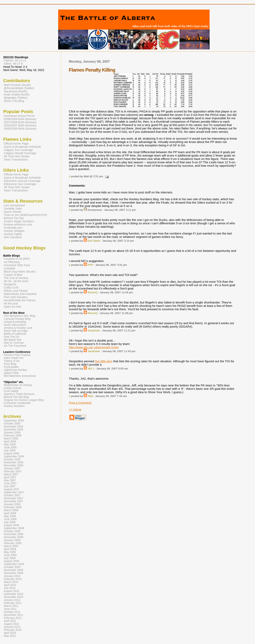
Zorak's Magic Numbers (19, 221)
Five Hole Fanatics (16, 297)
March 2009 (11, 546)
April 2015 (10, 633)
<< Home (75, 409)
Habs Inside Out (14, 358)
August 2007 (11, 489)
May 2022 (10, 636)
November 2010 (14, 594)
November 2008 (14, 534)
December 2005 (14, 430)
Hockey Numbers (14, 406)
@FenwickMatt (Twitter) (19, 88)
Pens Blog (10, 364)
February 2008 (13, 507)
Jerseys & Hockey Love (18, 328)
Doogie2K (10, 284)
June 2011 (10, 609)
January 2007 (12, 468)
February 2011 (13, 603)
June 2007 (10, 483)
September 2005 (14, 421)
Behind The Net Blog (16, 397)
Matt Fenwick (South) (17, 85)
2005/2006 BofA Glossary (20, 129)
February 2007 (13, 471)
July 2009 (10, 558)
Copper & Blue (13, 275)
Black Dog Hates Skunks (20, 272)
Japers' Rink (11, 373)
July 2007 (10, 486)
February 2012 (13, 618)
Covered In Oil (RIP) (17, 259)
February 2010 (13, 579)
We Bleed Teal (13, 340)
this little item (104, 361)
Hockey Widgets (14, 231)
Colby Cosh (11, 288)
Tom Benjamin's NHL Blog (20, 316)
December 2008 (14, 537)
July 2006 (10, 451)
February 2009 (13, 543)
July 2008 (10, 522)
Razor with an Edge (16, 331)
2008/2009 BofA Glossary (20, 119)
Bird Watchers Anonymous (20, 376)
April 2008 (10, 513)
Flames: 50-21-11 (15, 60)
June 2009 (10, 555)
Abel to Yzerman (14, 343)
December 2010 (14, 597)
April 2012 (10, 621)
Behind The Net (14, 218)
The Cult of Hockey (16, 278)
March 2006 (11, 439)
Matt (90, 396)
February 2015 (13, 630)
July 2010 (10, 588)
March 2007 (11, 474)
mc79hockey (12, 262)
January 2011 (12, 600)
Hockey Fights (13, 234)
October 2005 (12, 424)
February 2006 (13, 436)
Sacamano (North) (16, 91)
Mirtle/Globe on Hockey (18, 385)
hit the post (11, 303)
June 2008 (10, 519)
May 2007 (10, 480)
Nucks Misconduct (15, 325)
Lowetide (10, 268)
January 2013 (12, 627)
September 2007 (14, 492)
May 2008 (10, 516)
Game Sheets (13, 212)
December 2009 (14, 573)
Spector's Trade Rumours (19, 394)
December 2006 (14, 465)
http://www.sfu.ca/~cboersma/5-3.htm (94, 347)
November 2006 (14, 462)
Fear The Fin (12, 337)
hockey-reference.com (18, 225)
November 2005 (14, 427)
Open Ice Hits (12, 307)
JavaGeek (94, 330)
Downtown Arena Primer (19, 116)
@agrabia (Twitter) (16, 98)
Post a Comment (80, 403)
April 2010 (10, 585)
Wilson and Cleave (16, 291)
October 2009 (12, 567)
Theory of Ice (12, 361)
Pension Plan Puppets (17, 355)
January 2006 (12, 433)
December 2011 (14, 615)
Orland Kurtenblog (15, 322)
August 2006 (11, 453)
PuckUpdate (11, 367)
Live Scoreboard (14, 205)
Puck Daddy (11, 391)
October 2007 (12, 495)
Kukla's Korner (13, 388)
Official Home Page (16, 144)
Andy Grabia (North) (17, 95)
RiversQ (93, 292)
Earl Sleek (94, 241)
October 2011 (12, 612)
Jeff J (91, 369)
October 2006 (12, 459)
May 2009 (10, 552)
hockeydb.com (13, 228)
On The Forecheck (15, 346)
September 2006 (14, 456)
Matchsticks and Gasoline (20, 294)
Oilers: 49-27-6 (13, 64)
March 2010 (11, 582)
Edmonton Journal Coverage (22, 181)
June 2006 (10, 448)
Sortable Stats (13, 209)
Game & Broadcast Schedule (22, 147)
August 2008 (11, 525)
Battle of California (15, 334)
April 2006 (10, 442)
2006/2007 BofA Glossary (20, 125)
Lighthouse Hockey (15, 370)
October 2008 (12, 531)
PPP (90, 265)
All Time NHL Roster (17, 156)
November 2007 (14, 498)
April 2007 (10, 477)
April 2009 (10, 549)
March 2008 (11, 510)
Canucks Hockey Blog (17, 319)
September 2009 (14, 564)
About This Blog (14, 101)
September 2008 (14, 528)
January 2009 (12, 540)
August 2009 (11, 561)
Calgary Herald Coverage (20, 153)
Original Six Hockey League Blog (24, 400)
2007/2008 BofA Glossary (20, 122)
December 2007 (14, 501)
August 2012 (11, 624)
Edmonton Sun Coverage (20, 184)
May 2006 (10, 445)
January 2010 (12, 576)
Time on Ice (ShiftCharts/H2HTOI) (25, 215)
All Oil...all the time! (16, 281)
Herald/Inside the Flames (20, 300)
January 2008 (12, 504)
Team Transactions (16, 160)
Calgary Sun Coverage (18, 150)
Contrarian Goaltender (17, 403)
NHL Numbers (13, 237)
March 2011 (11, 606)
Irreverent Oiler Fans (17, 265)
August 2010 (11, 591)
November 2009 (14, 570)
